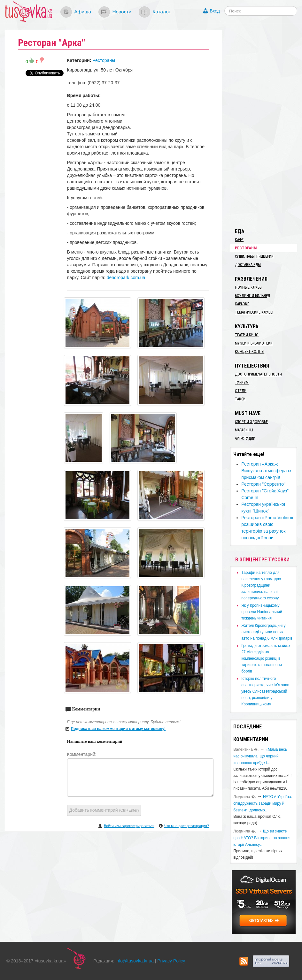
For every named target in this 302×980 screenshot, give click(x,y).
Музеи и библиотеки (254, 343)
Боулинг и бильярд (252, 296)
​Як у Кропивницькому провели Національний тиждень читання (262, 612)
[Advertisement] (266, 125)
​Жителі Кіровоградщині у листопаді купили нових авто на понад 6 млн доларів (267, 632)
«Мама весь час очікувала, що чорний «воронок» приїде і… (260, 756)
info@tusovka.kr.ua (135, 961)
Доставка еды (248, 265)
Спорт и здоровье (251, 422)
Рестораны (104, 60)
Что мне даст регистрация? (187, 826)
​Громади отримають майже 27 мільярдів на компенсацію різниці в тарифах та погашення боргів (266, 658)
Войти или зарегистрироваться (129, 826)
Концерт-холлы (250, 352)
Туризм (242, 383)
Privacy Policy (171, 961)
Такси (240, 399)
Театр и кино (247, 335)
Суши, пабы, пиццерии (254, 256)
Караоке (242, 304)
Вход (215, 11)
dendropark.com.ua (126, 277)
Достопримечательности (258, 374)
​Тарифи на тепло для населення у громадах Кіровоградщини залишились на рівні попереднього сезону (261, 585)
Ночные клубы (249, 287)
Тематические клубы (254, 312)
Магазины (244, 430)
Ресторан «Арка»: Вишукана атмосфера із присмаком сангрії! (266, 471)
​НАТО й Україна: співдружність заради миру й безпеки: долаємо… (263, 803)
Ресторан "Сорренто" (263, 484)
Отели (241, 391)
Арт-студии (245, 438)
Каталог (161, 12)
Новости (122, 12)
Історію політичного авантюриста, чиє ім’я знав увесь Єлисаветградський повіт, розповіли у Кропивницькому (265, 691)
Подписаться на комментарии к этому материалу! (118, 729)
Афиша (83, 12)
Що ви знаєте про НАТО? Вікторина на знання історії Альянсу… (262, 838)
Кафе (239, 240)
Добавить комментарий (104, 810)
